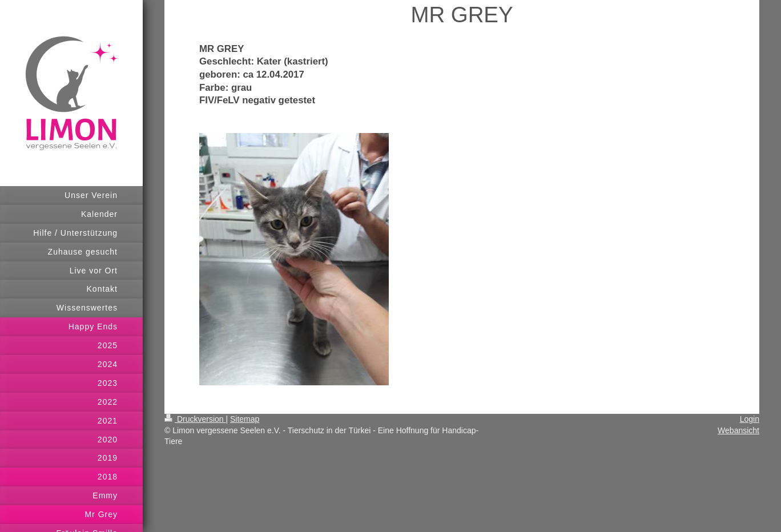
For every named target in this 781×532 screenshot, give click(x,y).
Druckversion (195, 419)
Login (750, 419)
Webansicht (738, 430)
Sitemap (245, 419)
